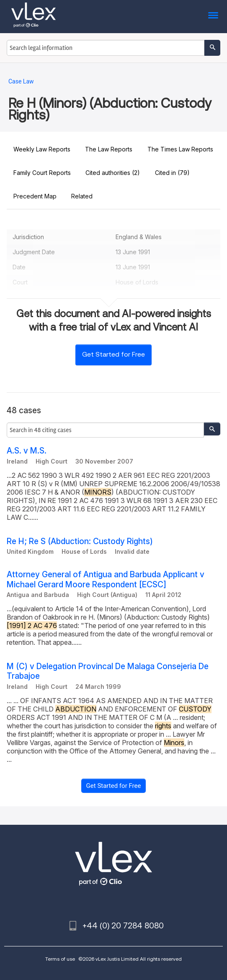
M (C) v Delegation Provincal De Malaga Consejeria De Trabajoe (108, 671)
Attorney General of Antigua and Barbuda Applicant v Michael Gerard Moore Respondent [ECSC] (106, 579)
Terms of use (60, 959)
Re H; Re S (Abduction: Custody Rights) (80, 541)
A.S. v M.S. (27, 451)
